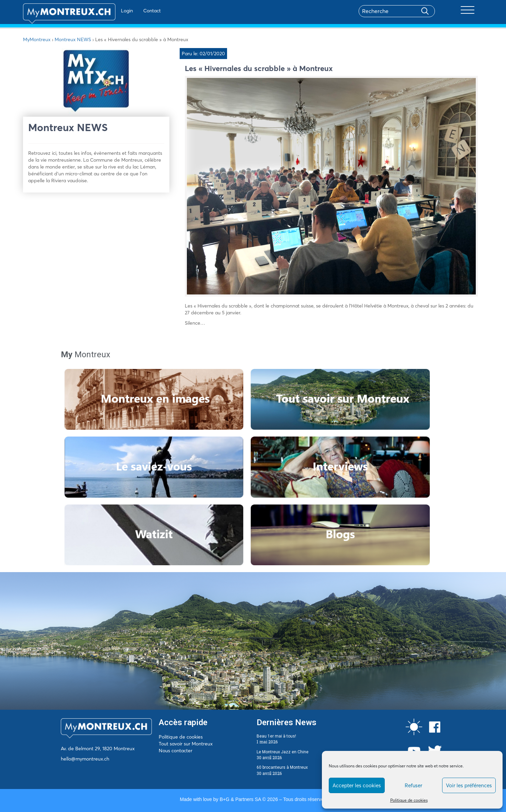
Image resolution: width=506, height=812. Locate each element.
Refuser (413, 785)
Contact (132, 11)
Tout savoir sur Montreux (186, 744)
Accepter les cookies (357, 785)
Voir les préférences (469, 785)
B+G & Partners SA (240, 799)
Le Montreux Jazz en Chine (283, 752)
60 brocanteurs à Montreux (282, 767)
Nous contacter (176, 751)
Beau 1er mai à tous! (276, 736)
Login (107, 11)
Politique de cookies (409, 800)
